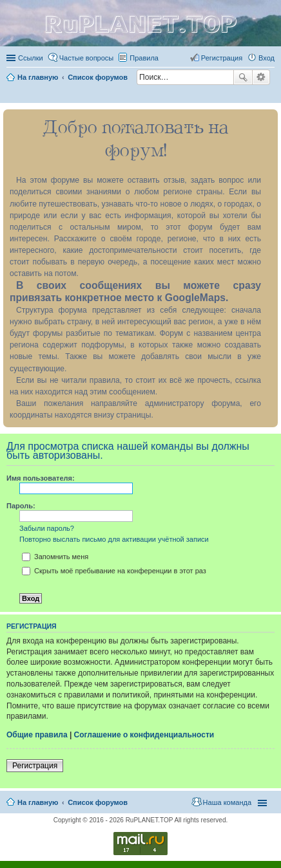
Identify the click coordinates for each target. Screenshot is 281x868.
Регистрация (35, 766)
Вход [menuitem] (266, 58)
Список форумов (98, 802)
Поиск (243, 77)
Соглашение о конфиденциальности (144, 735)
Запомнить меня (55, 557)
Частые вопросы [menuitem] (87, 58)
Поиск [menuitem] (271, 95)
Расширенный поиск (261, 77)
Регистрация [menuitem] (222, 58)
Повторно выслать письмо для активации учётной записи (114, 539)
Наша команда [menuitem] (227, 802)
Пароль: (21, 506)
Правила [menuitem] (144, 58)
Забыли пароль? (47, 528)
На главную (38, 802)
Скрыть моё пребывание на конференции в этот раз (114, 571)
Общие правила (37, 735)
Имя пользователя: (41, 478)
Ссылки (31, 58)
